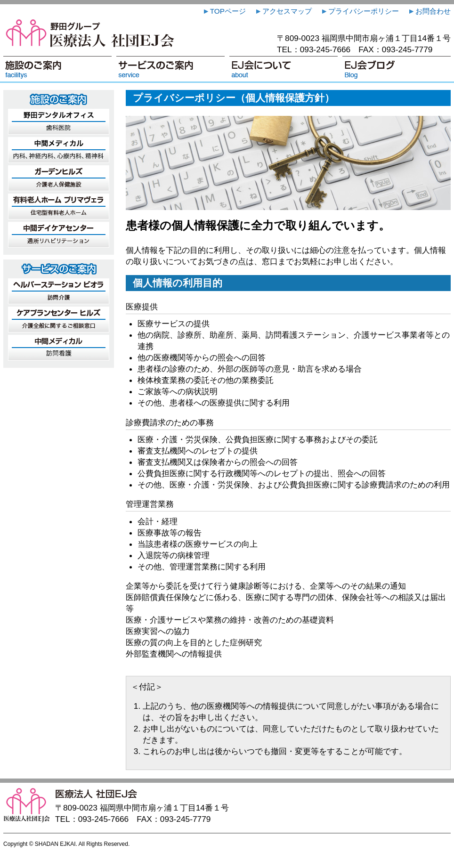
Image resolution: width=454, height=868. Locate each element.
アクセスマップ (283, 11)
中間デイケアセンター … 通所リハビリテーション (59, 235)
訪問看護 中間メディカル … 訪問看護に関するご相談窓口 (59, 348)
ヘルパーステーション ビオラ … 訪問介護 (59, 291)
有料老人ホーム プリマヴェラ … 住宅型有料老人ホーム (59, 207)
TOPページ (224, 11)
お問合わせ (429, 11)
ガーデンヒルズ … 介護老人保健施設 (59, 178)
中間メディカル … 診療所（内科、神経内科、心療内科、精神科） (59, 150)
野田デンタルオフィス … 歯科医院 (59, 122)
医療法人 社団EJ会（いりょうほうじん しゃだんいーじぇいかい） (90, 32)
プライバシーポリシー (360, 11)
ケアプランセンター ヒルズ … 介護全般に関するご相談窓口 (59, 320)
